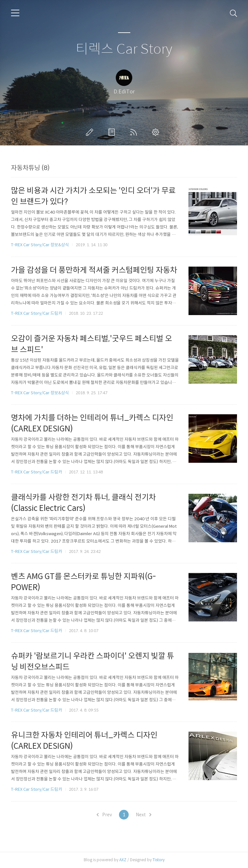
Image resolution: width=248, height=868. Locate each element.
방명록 (113, 132)
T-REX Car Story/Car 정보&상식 (40, 245)
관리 (157, 132)
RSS (135, 132)
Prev (104, 815)
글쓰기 (91, 132)
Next (144, 815)
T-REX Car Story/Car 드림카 (37, 313)
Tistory (159, 860)
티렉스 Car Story (124, 49)
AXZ (123, 860)
